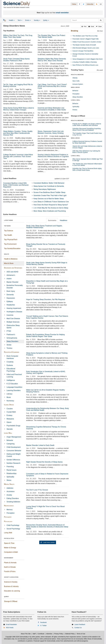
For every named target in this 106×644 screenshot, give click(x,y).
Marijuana (10, 419)
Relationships (11, 473)
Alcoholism (11, 492)
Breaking (74, 31)
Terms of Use (81, 634)
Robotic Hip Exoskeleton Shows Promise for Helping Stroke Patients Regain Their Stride (45, 335)
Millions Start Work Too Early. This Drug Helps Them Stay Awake (18, 36)
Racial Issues (11, 470)
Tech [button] (20, 20)
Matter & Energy (10, 548)
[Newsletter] (101, 4)
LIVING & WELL (76, 100)
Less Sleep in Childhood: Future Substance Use (51, 202)
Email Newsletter (11, 624)
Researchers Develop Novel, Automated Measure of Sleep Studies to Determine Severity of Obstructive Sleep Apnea (47, 527)
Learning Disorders (14, 390)
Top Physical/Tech (11, 240)
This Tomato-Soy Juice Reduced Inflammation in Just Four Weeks (87, 165)
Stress (9, 480)
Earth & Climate (10, 567)
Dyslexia (10, 365)
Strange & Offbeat (11, 601)
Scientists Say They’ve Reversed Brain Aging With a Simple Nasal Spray (87, 169)
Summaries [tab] (52, 220)
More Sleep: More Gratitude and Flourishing (50, 211)
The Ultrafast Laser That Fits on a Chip (85, 36)
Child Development (14, 447)
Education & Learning (12, 352)
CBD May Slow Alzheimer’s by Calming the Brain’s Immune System (86, 152)
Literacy (9, 394)
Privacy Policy (59, 634)
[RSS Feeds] (97, 4)
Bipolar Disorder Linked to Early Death (40, 445)
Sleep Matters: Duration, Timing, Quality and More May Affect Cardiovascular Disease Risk (18, 133)
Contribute (41, 634)
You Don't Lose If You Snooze (37, 490)
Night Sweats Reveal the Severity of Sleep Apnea (44, 462)
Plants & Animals (10, 563)
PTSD (9, 331)
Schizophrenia (12, 338)
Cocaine (10, 409)
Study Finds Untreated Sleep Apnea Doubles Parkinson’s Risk (16, 60)
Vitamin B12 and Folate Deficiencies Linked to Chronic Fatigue (87, 147)
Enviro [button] (28, 20)
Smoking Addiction (13, 502)
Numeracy (10, 401)
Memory (10, 510)
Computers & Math (11, 552)
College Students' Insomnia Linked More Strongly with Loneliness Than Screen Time (18, 156)
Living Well (8, 433)
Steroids (10, 429)
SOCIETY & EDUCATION (11, 577)
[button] (84, 26)
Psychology (8, 521)
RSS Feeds (10, 628)
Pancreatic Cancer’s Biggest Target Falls (86, 39)
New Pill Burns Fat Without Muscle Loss (85, 65)
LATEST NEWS (8, 220)
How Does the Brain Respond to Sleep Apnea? (51, 205)
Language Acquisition (14, 387)
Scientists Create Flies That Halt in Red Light (50, 195)
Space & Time (9, 543)
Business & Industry (11, 586)
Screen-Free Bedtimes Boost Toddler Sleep (49, 192)
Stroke (9, 345)
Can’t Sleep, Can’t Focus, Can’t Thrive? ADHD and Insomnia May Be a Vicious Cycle (52, 86)
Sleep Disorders (12, 341)
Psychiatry (8, 517)
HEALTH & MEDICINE (77, 75)
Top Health (8, 235)
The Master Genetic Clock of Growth (84, 45)
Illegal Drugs (9, 405)
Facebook (43, 622)
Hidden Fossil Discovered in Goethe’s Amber (87, 42)
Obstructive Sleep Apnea (13, 327)
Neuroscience (9, 506)
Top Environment (10, 244)
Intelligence (11, 380)
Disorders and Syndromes (13, 268)
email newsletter (62, 13)
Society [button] (37, 20)
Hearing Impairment (14, 308)
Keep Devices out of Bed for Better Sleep (49, 199)
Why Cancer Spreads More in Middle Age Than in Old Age (88, 160)
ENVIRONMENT (9, 558)
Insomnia (10, 315)
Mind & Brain (9, 263)
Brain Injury (11, 291)
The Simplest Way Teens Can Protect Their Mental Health (51, 36)
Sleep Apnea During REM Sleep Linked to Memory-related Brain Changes (19, 109)
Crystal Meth (11, 412)
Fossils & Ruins (10, 571)
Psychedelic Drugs (13, 426)
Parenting (10, 467)
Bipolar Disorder (12, 282)
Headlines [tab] (64, 220)
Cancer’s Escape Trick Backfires (83, 51)
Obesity (75, 78)
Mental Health (9, 484)
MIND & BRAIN (75, 87)
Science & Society (11, 582)
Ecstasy (9, 415)
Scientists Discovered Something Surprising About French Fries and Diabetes (87, 129)
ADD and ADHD (12, 272)
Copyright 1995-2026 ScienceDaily (17, 637)
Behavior (10, 440)
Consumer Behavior (14, 451)
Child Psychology (13, 525)
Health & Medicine (11, 259)
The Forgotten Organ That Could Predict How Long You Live (87, 134)
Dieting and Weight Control (14, 455)
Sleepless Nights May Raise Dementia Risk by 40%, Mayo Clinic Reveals (52, 60)
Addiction (10, 488)
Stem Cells (76, 81)
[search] (101, 20)
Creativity (10, 362)
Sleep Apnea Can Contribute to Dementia (49, 186)
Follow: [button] (74, 4)
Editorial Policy (70, 634)
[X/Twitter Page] (84, 4)
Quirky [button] (46, 20)
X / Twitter (43, 626)
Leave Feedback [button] (80, 624)
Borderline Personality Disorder (15, 287)
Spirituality (10, 477)
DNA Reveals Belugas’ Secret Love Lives (86, 48)
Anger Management (14, 437)
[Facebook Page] (80, 4)
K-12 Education (12, 384)
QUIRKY (6, 597)
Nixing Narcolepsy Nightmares (45, 189)
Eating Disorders (13, 498)
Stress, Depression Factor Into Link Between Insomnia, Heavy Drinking (51, 132)
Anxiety (9, 495)
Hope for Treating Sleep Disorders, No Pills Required (46, 300)
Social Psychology (13, 529)
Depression (11, 298)
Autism (9, 279)
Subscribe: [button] (90, 4)
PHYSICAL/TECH (9, 538)
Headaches (11, 305)
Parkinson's (11, 335)
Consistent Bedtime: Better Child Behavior (49, 183)
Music (9, 397)
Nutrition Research (13, 463)
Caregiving (10, 444)
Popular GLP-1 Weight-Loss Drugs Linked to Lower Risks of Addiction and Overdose (87, 125)
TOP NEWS (7, 226)
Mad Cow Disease (13, 319)
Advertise (49, 634)
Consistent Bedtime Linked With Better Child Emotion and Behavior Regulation (16, 185)
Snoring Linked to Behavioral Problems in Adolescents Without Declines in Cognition (53, 156)
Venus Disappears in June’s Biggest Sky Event (87, 59)
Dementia (10, 295)
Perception (11, 513)
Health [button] (12, 20)
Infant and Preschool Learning (14, 376)
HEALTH (7, 254)
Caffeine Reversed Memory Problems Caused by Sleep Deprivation (87, 142)
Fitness (75, 110)
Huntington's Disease (14, 312)
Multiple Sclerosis (13, 322)
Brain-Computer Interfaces (12, 357)
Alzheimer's (11, 275)
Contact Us (78, 628)
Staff (34, 634)
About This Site (26, 634)
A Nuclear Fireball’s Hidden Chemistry (85, 62)
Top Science (9, 231)
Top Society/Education (12, 248)
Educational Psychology (11, 370)
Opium (9, 422)
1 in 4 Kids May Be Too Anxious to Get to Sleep (51, 208)
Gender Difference (13, 460)
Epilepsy (10, 301)
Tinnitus (9, 348)
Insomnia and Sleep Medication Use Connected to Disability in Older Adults (52, 109)
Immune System (78, 84)
